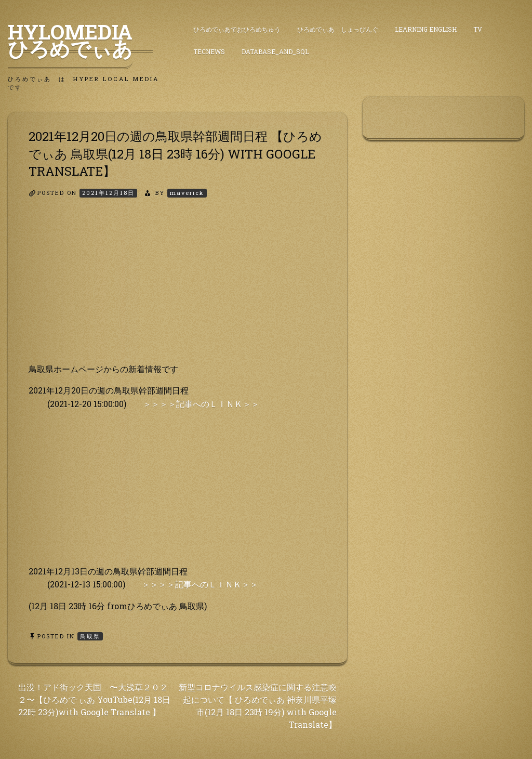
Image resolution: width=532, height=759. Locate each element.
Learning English (426, 29)
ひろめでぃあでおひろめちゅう (237, 29)
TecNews (209, 51)
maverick (187, 193)
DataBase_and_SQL (275, 51)
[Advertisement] (177, 290)
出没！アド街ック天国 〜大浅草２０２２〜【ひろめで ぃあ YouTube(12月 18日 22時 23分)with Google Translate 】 (94, 699)
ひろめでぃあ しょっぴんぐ (338, 29)
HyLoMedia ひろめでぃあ (80, 40)
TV (478, 29)
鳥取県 (90, 636)
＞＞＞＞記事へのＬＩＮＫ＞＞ (201, 404)
